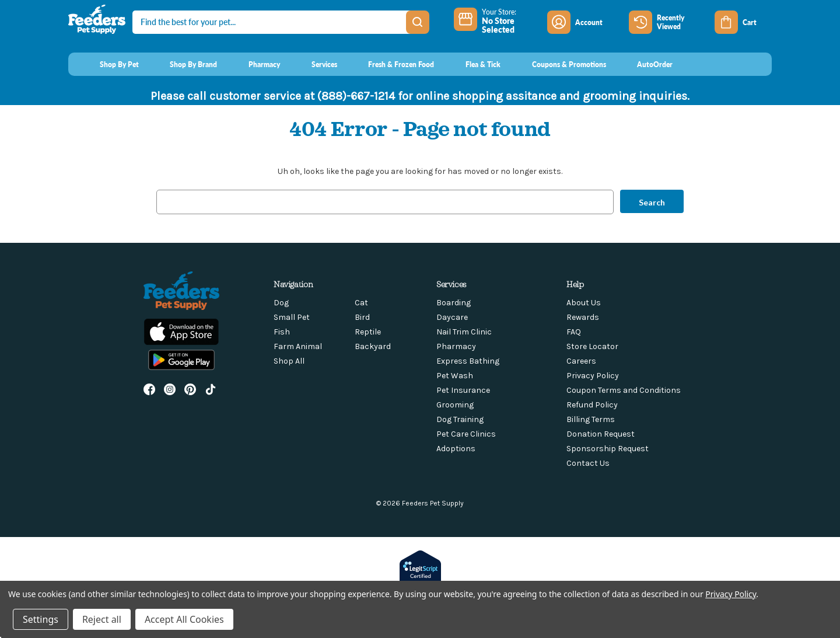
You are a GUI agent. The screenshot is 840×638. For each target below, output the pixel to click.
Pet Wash (455, 376)
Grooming (455, 405)
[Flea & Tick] (472, 64)
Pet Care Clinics (466, 434)
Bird (362, 317)
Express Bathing (468, 361)
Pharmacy (456, 346)
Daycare (452, 317)
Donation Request (601, 434)
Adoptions (456, 449)
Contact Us (588, 463)
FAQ (574, 332)
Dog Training (460, 419)
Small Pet (292, 317)
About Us (584, 303)
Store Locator (592, 346)
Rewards (583, 317)
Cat (361, 303)
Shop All (289, 361)
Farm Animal (298, 346)
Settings (41, 619)
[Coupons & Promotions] (558, 64)
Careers (581, 361)
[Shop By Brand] (183, 64)
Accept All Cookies (184, 619)
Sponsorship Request (608, 449)
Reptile (368, 332)
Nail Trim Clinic (464, 332)
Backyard (373, 346)
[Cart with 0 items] (743, 22)
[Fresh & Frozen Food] (391, 64)
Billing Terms (591, 419)
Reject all (102, 619)
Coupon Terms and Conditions (624, 390)
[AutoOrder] (644, 64)
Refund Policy (592, 405)
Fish (282, 332)
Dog (281, 303)
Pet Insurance (463, 390)
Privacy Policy (593, 376)
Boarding (454, 303)
